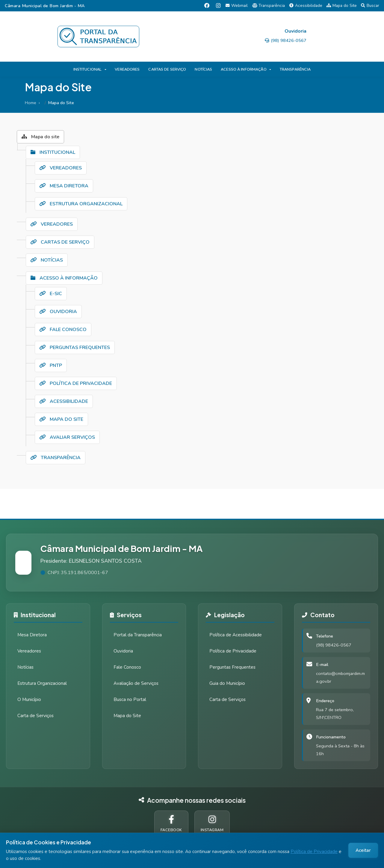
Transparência (269, 6)
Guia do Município (227, 683)
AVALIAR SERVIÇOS (67, 437)
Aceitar (363, 850)
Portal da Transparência (138, 635)
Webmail (237, 6)
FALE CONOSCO (63, 330)
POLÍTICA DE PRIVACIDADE (76, 383)
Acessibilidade (306, 6)
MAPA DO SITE (61, 419)
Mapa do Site (342, 6)
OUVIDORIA (58, 312)
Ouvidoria (123, 651)
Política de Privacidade (314, 852)
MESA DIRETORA (64, 186)
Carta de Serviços (35, 716)
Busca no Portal (130, 699)
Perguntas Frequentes (232, 667)
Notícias (25, 667)
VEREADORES (127, 69)
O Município (29, 699)
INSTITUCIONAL (88, 69)
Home (31, 103)
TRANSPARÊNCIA (295, 69)
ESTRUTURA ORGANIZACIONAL (81, 204)
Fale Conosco (127, 667)
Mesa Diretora (32, 635)
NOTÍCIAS (203, 69)
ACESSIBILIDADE (64, 401)
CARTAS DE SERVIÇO (167, 69)
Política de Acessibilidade (236, 635)
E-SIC (51, 294)
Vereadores (29, 651)
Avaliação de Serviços (136, 683)
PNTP (51, 365)
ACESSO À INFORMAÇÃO (244, 69)
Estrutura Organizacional (42, 683)
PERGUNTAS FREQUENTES (75, 347)
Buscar (370, 6)
